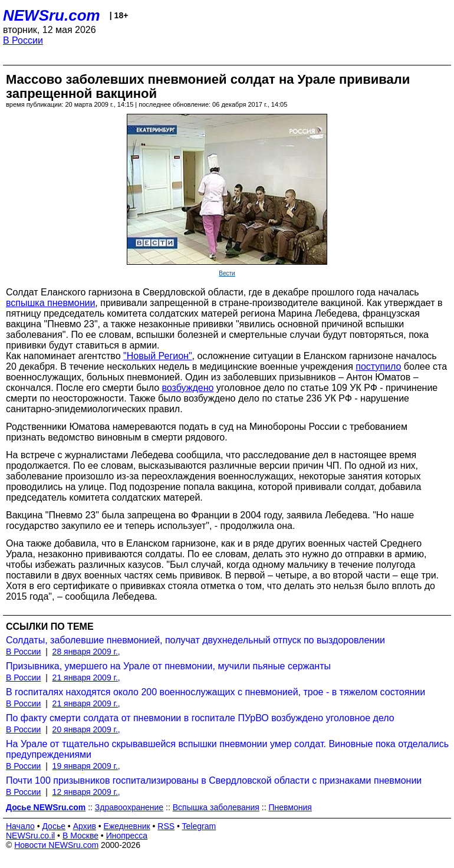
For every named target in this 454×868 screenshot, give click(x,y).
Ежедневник (127, 826)
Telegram (199, 826)
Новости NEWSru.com (56, 845)
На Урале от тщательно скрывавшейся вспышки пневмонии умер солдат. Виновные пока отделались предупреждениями (227, 749)
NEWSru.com (52, 15)
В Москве (80, 836)
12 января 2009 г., (86, 792)
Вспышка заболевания (216, 807)
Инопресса (127, 836)
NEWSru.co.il (30, 836)
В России (23, 40)
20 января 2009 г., (86, 729)
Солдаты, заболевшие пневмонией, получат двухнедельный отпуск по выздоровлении (195, 640)
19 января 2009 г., (86, 766)
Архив (85, 826)
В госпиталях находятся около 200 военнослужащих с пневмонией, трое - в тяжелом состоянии (216, 692)
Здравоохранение (129, 807)
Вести (227, 273)
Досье (54, 826)
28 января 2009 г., (86, 652)
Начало (20, 826)
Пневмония (290, 807)
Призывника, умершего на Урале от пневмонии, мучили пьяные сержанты (168, 666)
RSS (166, 826)
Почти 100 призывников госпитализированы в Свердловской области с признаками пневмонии (214, 780)
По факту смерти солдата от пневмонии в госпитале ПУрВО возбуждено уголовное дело (200, 718)
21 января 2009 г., (86, 678)
